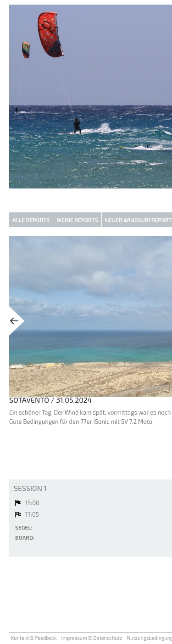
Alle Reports (31, 220)
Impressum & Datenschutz (92, 638)
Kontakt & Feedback (34, 638)
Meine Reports (77, 220)
